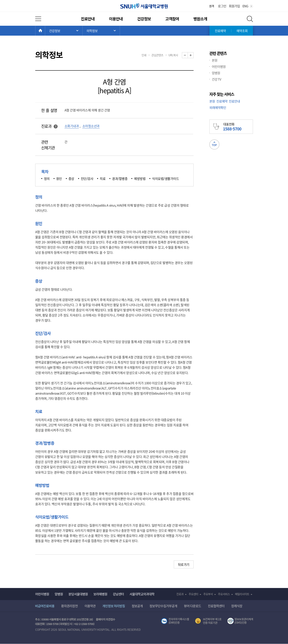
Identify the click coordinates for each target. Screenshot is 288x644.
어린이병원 (219, 66)
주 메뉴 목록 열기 (64, 31)
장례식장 (237, 606)
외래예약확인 (218, 107)
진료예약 (220, 31)
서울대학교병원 (144, 6)
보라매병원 (100, 594)
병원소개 (200, 19)
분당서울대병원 (78, 594)
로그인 (222, 6)
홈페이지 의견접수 (105, 619)
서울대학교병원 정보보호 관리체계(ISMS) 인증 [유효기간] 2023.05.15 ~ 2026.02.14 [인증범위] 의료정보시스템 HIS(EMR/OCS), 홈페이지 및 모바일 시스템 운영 (240, 621)
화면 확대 (193, 55)
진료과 (180, 594)
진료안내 (88, 19)
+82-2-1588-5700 (84, 624)
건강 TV (217, 79)
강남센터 (118, 594)
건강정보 (144, 19)
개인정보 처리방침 (114, 606)
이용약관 (90, 606)
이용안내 (116, 19)
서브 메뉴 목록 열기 (101, 31)
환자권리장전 (69, 606)
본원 (215, 60)
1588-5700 (52, 624)
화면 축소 (188, 55)
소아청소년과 (91, 126)
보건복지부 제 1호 (208, 621)
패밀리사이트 (242, 594)
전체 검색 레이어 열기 (250, 19)
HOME (45, 31)
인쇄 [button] (144, 55)
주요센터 (193, 594)
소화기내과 (72, 126)
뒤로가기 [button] (184, 564)
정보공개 (137, 606)
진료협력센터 (216, 606)
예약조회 (242, 31)
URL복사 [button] (173, 55)
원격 (212, 6)
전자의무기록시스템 (175, 621)
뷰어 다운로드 (192, 606)
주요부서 (208, 594)
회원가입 (234, 6)
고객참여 (172, 19)
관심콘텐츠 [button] (157, 55)
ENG (245, 6)
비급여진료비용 (45, 606)
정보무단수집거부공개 (163, 606)
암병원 (216, 73)
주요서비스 (224, 594)
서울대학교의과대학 (142, 594)
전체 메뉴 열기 (38, 19)
